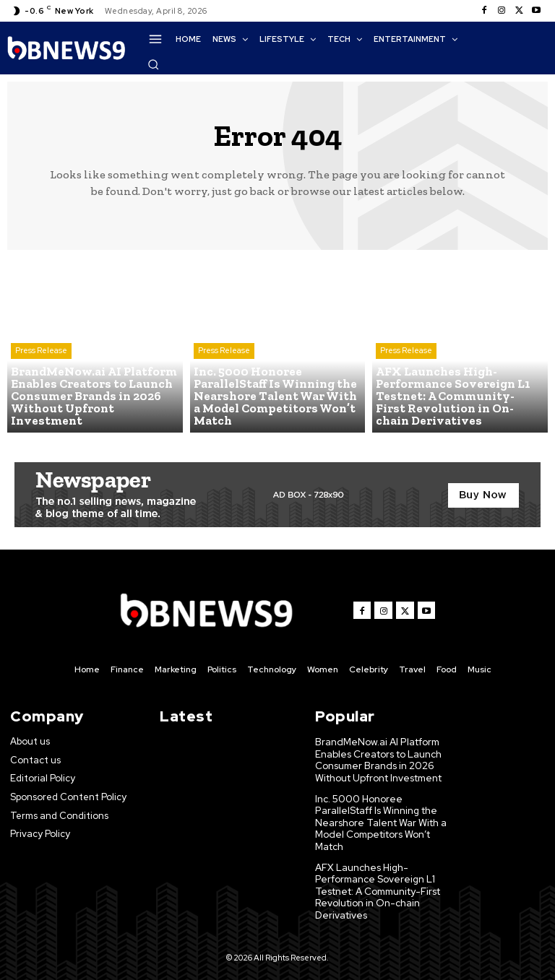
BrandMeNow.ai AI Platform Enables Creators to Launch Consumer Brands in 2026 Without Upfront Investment (379, 759)
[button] (153, 64)
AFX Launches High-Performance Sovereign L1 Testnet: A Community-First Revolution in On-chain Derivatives (378, 884)
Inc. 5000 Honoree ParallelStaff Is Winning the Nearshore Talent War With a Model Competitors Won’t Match (380, 819)
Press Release (41, 355)
